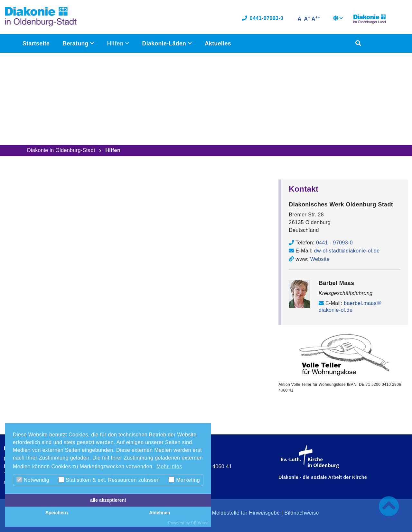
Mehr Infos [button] (169, 466)
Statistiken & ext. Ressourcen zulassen (109, 480)
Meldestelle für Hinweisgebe (246, 513)
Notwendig (33, 480)
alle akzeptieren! (108, 500)
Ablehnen (160, 513)
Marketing (184, 480)
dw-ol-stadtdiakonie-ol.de (347, 251)
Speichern (57, 513)
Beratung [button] (76, 44)
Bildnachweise (302, 513)
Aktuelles (218, 44)
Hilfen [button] (116, 44)
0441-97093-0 (263, 19)
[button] (338, 19)
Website (320, 259)
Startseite (36, 44)
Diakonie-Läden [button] (165, 44)
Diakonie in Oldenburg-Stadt (61, 150)
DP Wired (200, 523)
